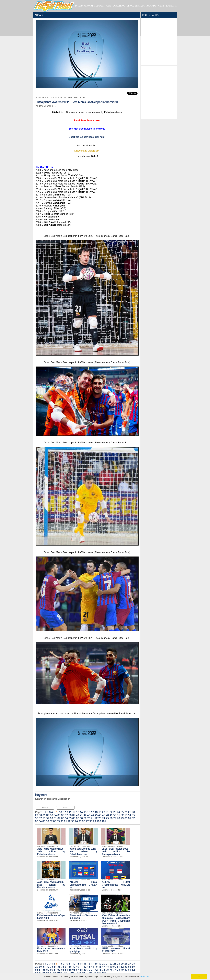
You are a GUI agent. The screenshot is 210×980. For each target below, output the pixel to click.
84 (40, 821)
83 (37, 821)
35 (59, 815)
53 (126, 815)
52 (122, 815)
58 (44, 818)
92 (69, 821)
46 (100, 815)
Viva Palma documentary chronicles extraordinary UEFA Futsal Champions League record (116, 919)
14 (81, 812)
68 (81, 818)
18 (96, 812)
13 (78, 812)
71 (92, 818)
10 (67, 812)
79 (122, 818)
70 (89, 818)
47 (104, 815)
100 (99, 821)
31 (44, 815)
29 (37, 815)
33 (51, 815)
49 (111, 815)
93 (73, 821)
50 (115, 815)
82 (133, 818)
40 (78, 815)
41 (81, 815)
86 (47, 821)
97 (87, 821)
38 (70, 815)
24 (118, 812)
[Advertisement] (159, 92)
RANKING (171, 6)
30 (40, 815)
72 (96, 818)
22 (111, 812)
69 (85, 818)
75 (107, 818)
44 (92, 815)
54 (130, 815)
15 (85, 812)
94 (76, 821)
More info (145, 977)
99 (94, 821)
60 (51, 818)
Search (45, 808)
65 (70, 818)
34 (55, 815)
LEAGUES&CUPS (136, 6)
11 (70, 812)
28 (133, 812)
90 (62, 821)
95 (80, 821)
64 (66, 818)
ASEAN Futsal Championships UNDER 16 (116, 885)
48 (107, 815)
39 (74, 815)
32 (48, 815)
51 (118, 815)
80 (126, 818)
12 (74, 812)
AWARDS (151, 6)
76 (111, 818)
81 (130, 818)
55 (133, 815)
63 (63, 818)
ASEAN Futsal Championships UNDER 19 (83, 885)
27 (130, 812)
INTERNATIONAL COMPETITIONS (93, 6)
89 (58, 821)
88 (55, 821)
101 (104, 821)
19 (100, 812)
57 (40, 818)
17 (92, 812)
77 (115, 818)
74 (104, 818)
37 (66, 815)
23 (115, 812)
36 (63, 815)
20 (104, 812)
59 (48, 818)
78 (118, 818)
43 (89, 815)
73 (100, 818)
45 (96, 815)
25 (122, 812)
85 (44, 821)
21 (107, 812)
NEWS (161, 6)
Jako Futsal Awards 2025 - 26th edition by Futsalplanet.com (51, 852)
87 (51, 821)
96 (84, 821)
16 (89, 812)
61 (55, 818)
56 (37, 818)
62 (59, 818)
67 (78, 818)
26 (126, 812)
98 (91, 821)
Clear (65, 808)
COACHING (119, 6)
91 (66, 821)
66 (74, 818)
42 (85, 815)
